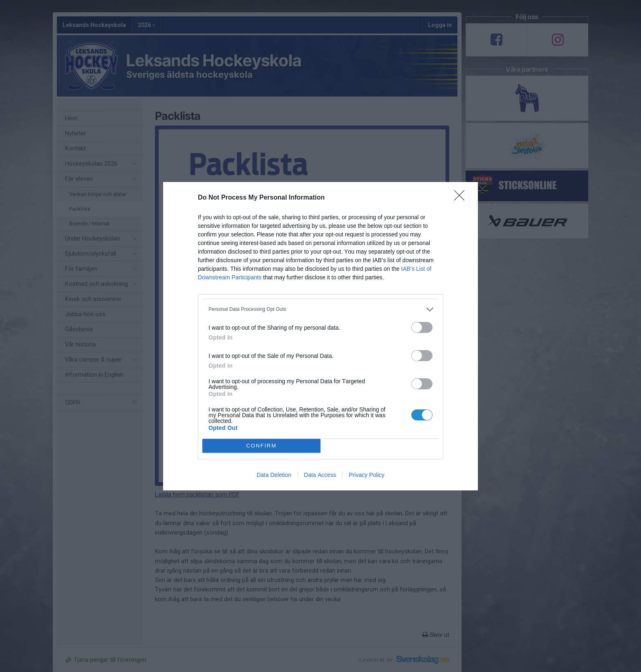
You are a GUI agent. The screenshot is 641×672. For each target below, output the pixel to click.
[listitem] (320, 309)
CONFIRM (261, 445)
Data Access (320, 475)
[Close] (462, 198)
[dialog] (320, 336)
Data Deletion (274, 475)
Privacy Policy (366, 475)
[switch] (422, 327)
